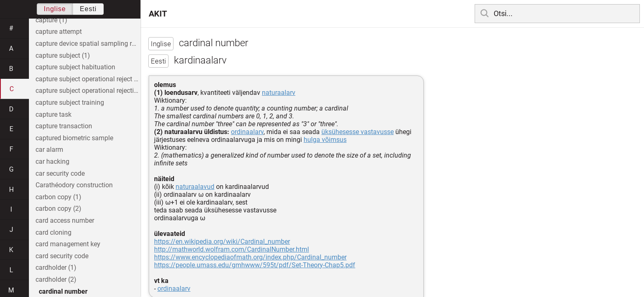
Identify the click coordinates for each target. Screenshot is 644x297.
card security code (62, 256)
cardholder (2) (56, 279)
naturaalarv (279, 93)
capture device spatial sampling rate (88, 44)
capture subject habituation (75, 67)
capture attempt (59, 32)
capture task (53, 114)
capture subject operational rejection (88, 91)
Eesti (88, 9)
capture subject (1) (63, 55)
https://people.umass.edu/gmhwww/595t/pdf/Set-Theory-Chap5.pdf (255, 265)
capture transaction (64, 126)
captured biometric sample (74, 138)
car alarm (49, 150)
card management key (68, 244)
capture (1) (51, 20)
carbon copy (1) (58, 197)
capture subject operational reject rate (88, 79)
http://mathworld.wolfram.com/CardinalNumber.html (232, 249)
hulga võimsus (325, 140)
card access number (65, 220)
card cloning (53, 232)
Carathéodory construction (74, 185)
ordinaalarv (247, 132)
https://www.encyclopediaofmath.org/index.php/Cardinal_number (250, 257)
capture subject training (70, 103)
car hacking (52, 161)
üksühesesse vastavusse (358, 132)
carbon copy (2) (58, 209)
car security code (60, 173)
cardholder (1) (56, 268)
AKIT (158, 14)
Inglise (55, 9)
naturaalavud (195, 187)
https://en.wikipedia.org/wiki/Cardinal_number (222, 242)
